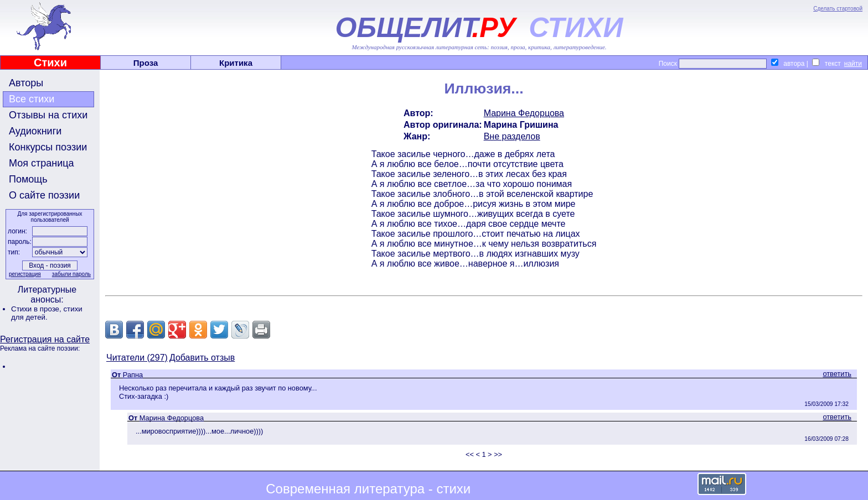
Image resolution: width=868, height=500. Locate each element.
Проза (146, 63)
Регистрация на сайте (45, 339)
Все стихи (32, 99)
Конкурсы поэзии (48, 147)
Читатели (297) (137, 358)
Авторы (26, 83)
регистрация (25, 274)
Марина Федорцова (524, 113)
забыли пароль (71, 274)
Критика (236, 63)
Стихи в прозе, (37, 309)
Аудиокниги (35, 131)
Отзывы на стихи (48, 115)
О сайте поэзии (44, 195)
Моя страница (42, 163)
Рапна (133, 375)
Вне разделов (512, 136)
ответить (837, 374)
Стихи (50, 62)
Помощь (28, 179)
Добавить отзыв (202, 358)
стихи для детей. (47, 313)
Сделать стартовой (838, 9)
